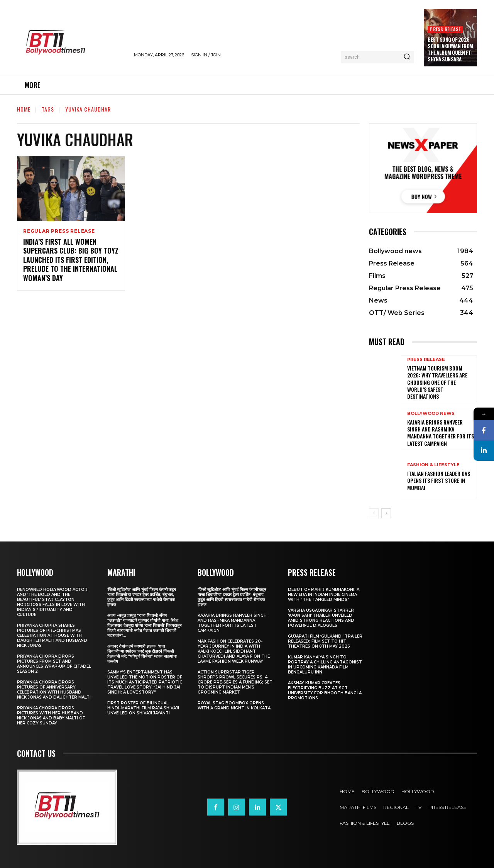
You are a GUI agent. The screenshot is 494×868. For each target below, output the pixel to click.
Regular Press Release (59, 231)
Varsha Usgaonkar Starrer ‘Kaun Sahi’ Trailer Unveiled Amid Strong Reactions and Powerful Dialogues (321, 618)
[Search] (407, 57)
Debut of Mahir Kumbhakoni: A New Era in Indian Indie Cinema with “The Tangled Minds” (324, 595)
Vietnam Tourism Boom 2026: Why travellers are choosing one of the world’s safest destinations (437, 382)
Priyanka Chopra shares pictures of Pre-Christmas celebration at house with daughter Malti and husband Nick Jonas (52, 635)
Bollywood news (431, 414)
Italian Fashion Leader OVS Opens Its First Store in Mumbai (439, 480)
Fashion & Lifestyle (433, 465)
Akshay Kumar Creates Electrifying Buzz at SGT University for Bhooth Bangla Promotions (325, 690)
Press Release (445, 29)
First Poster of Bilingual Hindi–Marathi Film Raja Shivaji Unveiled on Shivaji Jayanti (143, 708)
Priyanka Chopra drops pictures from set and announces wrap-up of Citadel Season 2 (54, 664)
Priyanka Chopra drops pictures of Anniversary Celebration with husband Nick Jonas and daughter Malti (54, 690)
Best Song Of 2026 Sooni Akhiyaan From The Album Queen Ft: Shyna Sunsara (450, 49)
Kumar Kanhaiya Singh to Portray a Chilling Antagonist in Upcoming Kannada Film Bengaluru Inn (325, 665)
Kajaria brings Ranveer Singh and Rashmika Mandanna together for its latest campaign (441, 433)
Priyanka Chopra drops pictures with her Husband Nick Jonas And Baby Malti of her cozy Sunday (51, 716)
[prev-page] (374, 513)
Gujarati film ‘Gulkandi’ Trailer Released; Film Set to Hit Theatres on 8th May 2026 (325, 641)
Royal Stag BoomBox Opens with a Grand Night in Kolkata (234, 706)
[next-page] (386, 513)
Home (24, 109)
